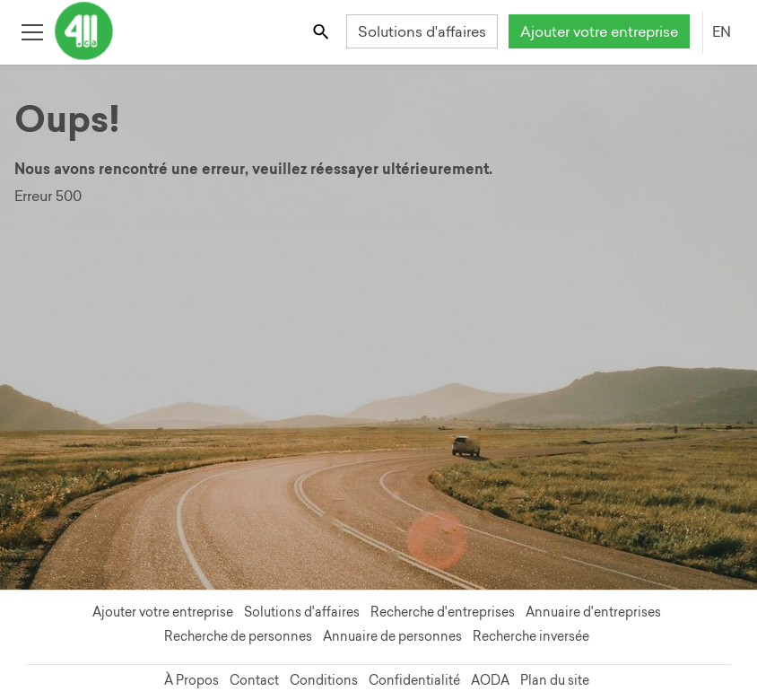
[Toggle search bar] (322, 31)
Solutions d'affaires (422, 31)
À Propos (191, 680)
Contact (254, 680)
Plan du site (555, 680)
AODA (490, 680)
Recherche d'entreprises (443, 612)
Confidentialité (414, 680)
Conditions (324, 680)
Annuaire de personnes (392, 636)
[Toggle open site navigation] (32, 31)
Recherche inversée (531, 636)
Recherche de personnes (238, 636)
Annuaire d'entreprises (593, 612)
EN (722, 31)
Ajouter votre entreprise (599, 31)
